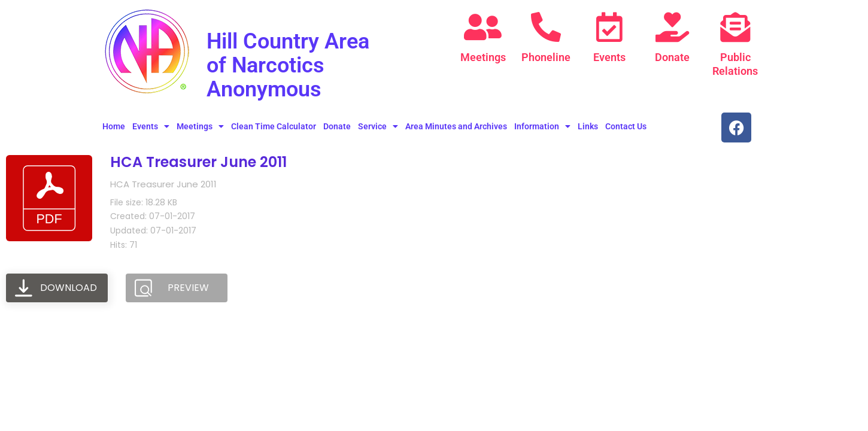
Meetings (483, 57)
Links (588, 126)
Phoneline (546, 57)
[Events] (609, 27)
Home (114, 126)
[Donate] (672, 27)
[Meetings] (483, 27)
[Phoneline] (546, 27)
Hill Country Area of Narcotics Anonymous (297, 64)
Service (378, 126)
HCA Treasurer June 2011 (198, 162)
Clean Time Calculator (274, 126)
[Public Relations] (735, 27)
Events (609, 57)
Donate (672, 57)
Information (542, 126)
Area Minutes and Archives (456, 126)
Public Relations (735, 64)
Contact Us (626, 126)
